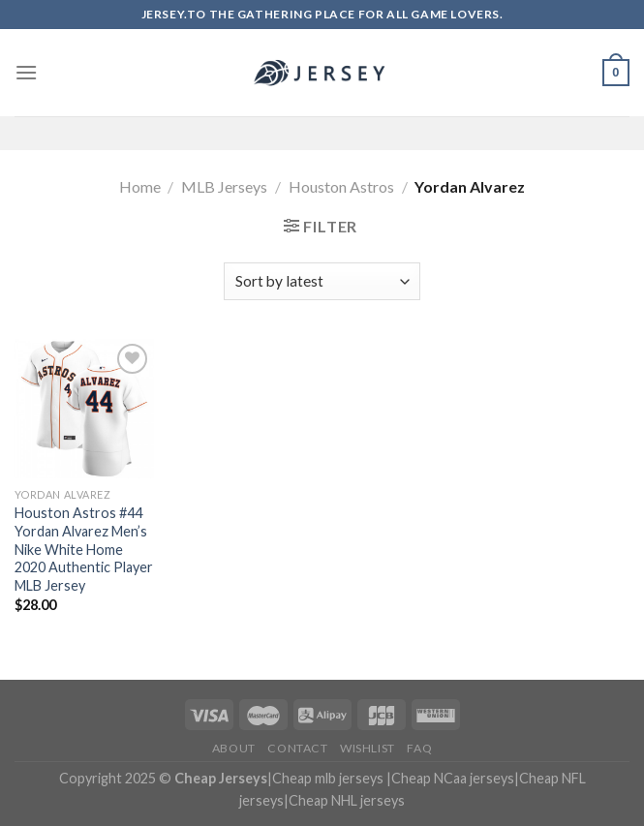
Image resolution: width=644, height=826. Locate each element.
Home (140, 186)
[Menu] (26, 72)
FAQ (419, 748)
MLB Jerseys (224, 186)
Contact (297, 748)
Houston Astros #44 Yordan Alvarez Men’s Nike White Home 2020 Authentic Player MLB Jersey (84, 549)
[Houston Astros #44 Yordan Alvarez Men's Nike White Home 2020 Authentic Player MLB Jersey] (84, 409)
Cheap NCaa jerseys (453, 778)
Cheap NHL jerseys (347, 800)
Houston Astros (341, 186)
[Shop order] (322, 281)
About (234, 748)
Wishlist (368, 748)
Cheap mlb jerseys (328, 778)
